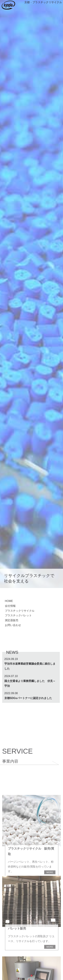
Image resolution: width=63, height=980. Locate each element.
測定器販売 (12, 620)
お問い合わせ (13, 625)
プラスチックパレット (18, 615)
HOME (9, 601)
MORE (50, 978)
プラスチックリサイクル (20, 611)
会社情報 (10, 606)
